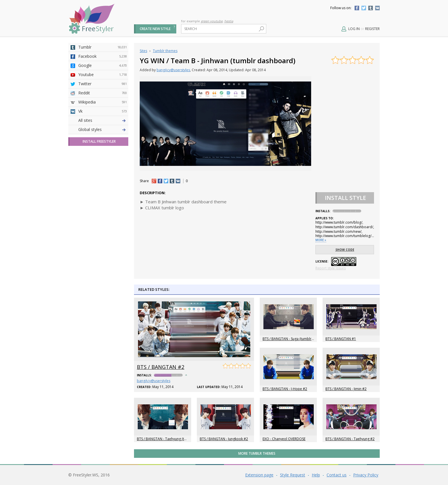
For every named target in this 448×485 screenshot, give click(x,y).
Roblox (103, 175)
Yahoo (103, 157)
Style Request (293, 475)
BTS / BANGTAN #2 (161, 367)
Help (316, 475)
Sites (143, 51)
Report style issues (331, 268)
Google (103, 65)
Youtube (103, 75)
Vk (103, 111)
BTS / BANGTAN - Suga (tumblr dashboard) (297, 339)
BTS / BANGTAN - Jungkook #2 (224, 439)
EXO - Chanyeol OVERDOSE (284, 439)
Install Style (345, 198)
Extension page (259, 475)
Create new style (155, 29)
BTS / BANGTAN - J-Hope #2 (285, 389)
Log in (354, 29)
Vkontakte (377, 8)
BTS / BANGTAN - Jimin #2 (346, 389)
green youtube (212, 21)
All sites (85, 221)
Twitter (364, 8)
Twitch (103, 212)
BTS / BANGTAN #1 (341, 339)
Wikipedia (103, 102)
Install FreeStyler (99, 242)
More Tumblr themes (257, 453)
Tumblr (371, 8)
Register (372, 29)
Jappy (103, 184)
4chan (103, 130)
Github (103, 148)
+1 (154, 181)
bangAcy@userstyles (173, 70)
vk (178, 181)
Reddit (103, 93)
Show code (345, 250)
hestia (229, 21)
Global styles (90, 230)
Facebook (357, 8)
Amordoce (103, 139)
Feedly (103, 203)
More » (321, 240)
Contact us (337, 475)
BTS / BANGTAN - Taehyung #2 (350, 439)
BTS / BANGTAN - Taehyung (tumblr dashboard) (175, 439)
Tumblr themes (165, 51)
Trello (103, 194)
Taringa (103, 166)
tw (166, 181)
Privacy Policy (366, 475)
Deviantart (103, 120)
